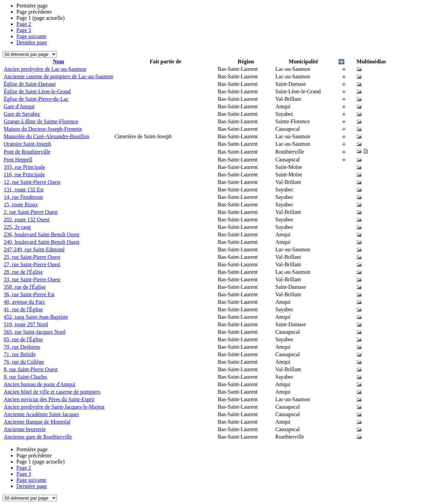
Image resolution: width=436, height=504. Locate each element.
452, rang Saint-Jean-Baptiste (36, 317)
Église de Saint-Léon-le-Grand (37, 91)
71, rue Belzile (20, 354)
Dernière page (32, 42)
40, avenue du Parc (25, 302)
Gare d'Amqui (19, 106)
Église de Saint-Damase (30, 84)
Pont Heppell (18, 160)
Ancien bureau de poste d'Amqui (40, 384)
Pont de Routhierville (27, 152)
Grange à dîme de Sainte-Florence (41, 121)
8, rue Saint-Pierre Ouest (31, 369)
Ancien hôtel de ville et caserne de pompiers (52, 392)
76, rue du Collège (24, 362)
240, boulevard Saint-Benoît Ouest (42, 242)
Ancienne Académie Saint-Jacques (41, 414)
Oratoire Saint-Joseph (27, 144)
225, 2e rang (17, 227)
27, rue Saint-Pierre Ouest (32, 264)
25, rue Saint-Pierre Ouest (32, 257)
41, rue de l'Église (23, 309)
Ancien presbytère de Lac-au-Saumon (45, 69)
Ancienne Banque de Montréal (37, 422)
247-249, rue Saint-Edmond (34, 249)
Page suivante (31, 36)
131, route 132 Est (24, 190)
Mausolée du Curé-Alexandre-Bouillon (46, 136)
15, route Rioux (21, 204)
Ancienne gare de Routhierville (38, 437)
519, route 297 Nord (26, 324)
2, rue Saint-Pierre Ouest (31, 212)
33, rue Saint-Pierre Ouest (32, 279)
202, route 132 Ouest (27, 219)
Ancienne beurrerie (25, 429)
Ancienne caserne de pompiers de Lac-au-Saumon (58, 76)
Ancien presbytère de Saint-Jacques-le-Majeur (54, 407)
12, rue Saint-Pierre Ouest (32, 182)
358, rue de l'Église (25, 287)
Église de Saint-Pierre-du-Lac (36, 99)
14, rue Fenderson (23, 197)
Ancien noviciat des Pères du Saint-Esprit (49, 399)
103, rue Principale (24, 167)
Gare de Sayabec (22, 114)
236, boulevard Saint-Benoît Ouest (42, 234)
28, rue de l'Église (23, 272)
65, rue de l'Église (23, 339)
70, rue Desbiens (22, 347)
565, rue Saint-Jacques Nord (35, 332)
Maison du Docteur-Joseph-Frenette (43, 129)
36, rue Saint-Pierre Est (29, 294)
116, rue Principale (24, 175)
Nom (58, 61)
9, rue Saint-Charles (26, 377)
